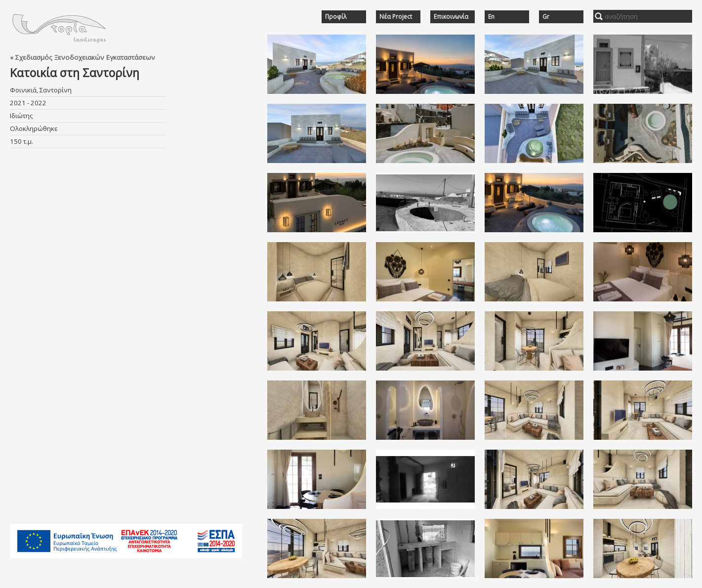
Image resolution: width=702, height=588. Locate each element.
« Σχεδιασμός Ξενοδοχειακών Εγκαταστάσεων (83, 57)
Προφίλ (336, 17)
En (491, 17)
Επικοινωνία (451, 17)
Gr (546, 17)
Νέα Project (396, 17)
